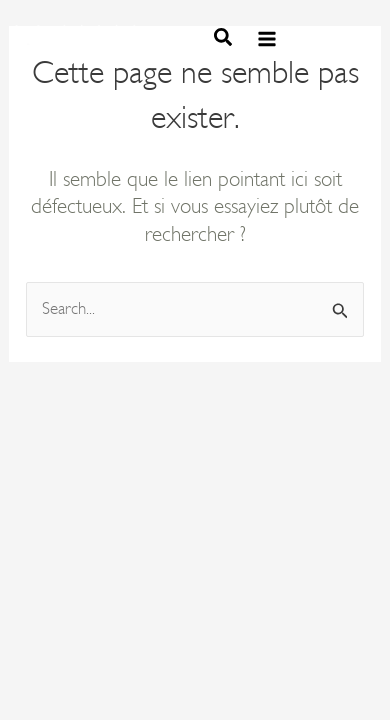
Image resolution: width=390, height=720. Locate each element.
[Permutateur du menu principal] (267, 40)
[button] (224, 41)
